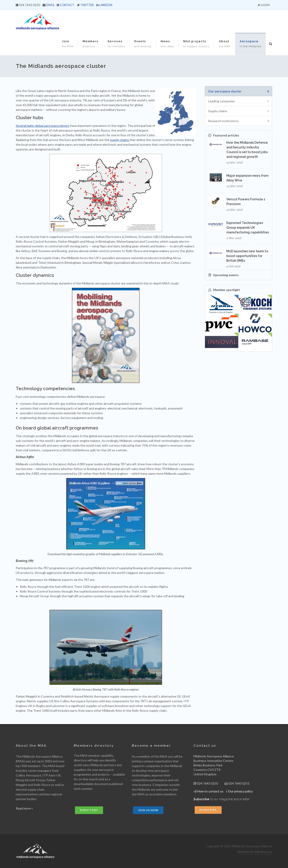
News (167, 44)
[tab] (238, 91)
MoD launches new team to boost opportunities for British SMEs (247, 256)
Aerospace (250, 44)
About (225, 44)
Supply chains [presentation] (239, 111)
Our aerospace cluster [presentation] (239, 91)
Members (90, 44)
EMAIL (50, 5)
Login (264, 5)
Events (143, 44)
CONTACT (67, 5)
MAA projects (196, 44)
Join (68, 44)
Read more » (24, 808)
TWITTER (87, 5)
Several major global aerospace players (43, 126)
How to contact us (210, 791)
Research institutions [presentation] (239, 121)
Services (116, 44)
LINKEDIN (106, 5)
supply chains (120, 140)
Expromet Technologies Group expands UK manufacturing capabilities (248, 228)
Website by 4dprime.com (255, 852)
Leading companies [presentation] (239, 101)
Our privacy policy (240, 791)
